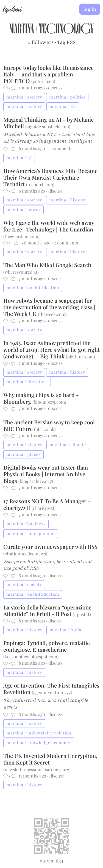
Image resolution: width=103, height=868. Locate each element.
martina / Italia (65, 630)
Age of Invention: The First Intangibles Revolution (51, 689)
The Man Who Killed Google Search (47, 265)
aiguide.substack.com (48, 127)
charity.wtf (44, 508)
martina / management (31, 534)
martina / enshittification (33, 288)
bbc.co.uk (45, 429)
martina (22, 30)
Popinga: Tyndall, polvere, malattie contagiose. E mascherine (47, 646)
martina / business (26, 524)
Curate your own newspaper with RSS (50, 546)
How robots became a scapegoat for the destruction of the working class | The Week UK (49, 307)
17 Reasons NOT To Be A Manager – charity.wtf (47, 504)
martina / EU (63, 106)
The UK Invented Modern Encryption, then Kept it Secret (50, 759)
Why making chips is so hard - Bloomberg (41, 398)
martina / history (24, 106)
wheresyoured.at (21, 272)
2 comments (60, 148)
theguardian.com (21, 236)
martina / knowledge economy (38, 743)
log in (90, 9)
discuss (55, 88)
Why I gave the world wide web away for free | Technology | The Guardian (49, 226)
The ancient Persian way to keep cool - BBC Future (51, 425)
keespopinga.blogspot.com (31, 657)
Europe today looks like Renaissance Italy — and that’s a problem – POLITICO (48, 74)
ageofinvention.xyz (52, 692)
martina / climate (68, 445)
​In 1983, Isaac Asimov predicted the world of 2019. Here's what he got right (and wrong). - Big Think (51, 349)
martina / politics (67, 97)
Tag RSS (66, 42)
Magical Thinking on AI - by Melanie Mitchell (48, 123)
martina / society (24, 97)
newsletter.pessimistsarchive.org (37, 769)
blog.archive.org (36, 481)
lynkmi (12, 9)
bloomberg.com (49, 402)
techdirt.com (40, 184)
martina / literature (27, 382)
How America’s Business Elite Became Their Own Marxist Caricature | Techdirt (50, 177)
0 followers (41, 42)
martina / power (23, 210)
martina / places (23, 454)
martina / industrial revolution (39, 733)
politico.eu (43, 81)
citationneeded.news (25, 554)
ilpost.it (82, 614)
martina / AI (19, 158)
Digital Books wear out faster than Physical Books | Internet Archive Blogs (46, 474)
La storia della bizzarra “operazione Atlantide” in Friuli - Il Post (47, 610)
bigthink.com (80, 357)
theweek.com (52, 314)
